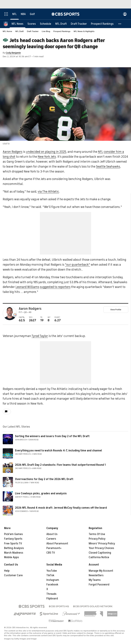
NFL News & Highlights (84, 31)
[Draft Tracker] (79, 24)
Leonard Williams (27, 287)
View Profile (116, 310)
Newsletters (96, 575)
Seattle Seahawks (108, 167)
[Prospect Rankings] (102, 24)
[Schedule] (46, 24)
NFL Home (7, 31)
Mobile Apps (12, 557)
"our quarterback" (78, 265)
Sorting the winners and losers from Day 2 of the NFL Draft (52, 436)
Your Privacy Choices (101, 548)
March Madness (14, 553)
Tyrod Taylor (40, 336)
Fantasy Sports (13, 539)
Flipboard (52, 599)
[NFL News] (17, 24)
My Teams (95, 580)
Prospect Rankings (62, 31)
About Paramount (57, 544)
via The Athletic (48, 192)
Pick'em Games (13, 534)
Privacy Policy (97, 539)
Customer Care (13, 575)
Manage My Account (101, 571)
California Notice (99, 557)
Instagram (53, 580)
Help (7, 571)
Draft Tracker (33, 31)
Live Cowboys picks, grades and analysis (41, 493)
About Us (52, 534)
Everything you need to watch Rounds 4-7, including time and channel (59, 451)
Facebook (52, 585)
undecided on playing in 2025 (46, 152)
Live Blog (46, 31)
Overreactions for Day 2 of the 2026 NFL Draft (44, 479)
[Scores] (32, 24)
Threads (51, 594)
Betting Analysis (14, 548)
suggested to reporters (55, 287)
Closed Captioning (100, 553)
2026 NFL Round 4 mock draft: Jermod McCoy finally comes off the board (61, 508)
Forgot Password (99, 585)
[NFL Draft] (61, 24)
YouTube (52, 571)
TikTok (50, 575)
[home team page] (15, 315)
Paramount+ (54, 548)
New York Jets (47, 157)
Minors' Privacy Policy (102, 544)
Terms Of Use (97, 534)
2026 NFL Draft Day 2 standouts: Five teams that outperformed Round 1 (60, 465)
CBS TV (51, 553)
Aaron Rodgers (13, 152)
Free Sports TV (13, 544)
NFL (100, 152)
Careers (51, 539)
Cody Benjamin (13, 53)
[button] (120, 24)
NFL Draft (20, 31)
